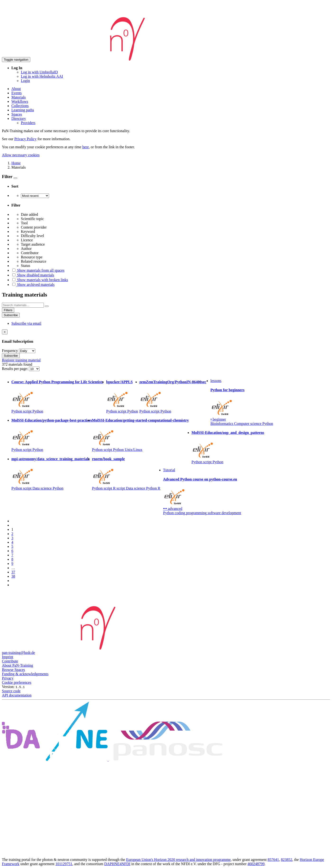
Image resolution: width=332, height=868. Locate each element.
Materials (18, 97)
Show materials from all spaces (38, 270)
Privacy (8, 678)
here (86, 147)
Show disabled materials (33, 275)
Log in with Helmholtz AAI (42, 76)
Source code (11, 691)
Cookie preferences (17, 682)
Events (17, 93)
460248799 (256, 864)
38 (13, 576)
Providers (28, 123)
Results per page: (15, 369)
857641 (273, 860)
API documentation (17, 695)
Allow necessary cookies (21, 155)
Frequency (10, 351)
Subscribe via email (26, 323)
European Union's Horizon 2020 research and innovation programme (178, 860)
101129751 (64, 864)
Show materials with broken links (40, 280)
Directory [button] (19, 119)
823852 (287, 860)
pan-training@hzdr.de (18, 653)
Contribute (10, 661)
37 (13, 572)
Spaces (17, 114)
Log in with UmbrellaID (39, 72)
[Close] (5, 332)
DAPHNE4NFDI (117, 864)
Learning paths (23, 110)
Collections (20, 106)
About (16, 89)
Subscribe (11, 315)
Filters (8, 310)
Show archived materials (33, 285)
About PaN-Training (17, 665)
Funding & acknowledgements (25, 674)
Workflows (20, 101)
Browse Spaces (13, 670)
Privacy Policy (25, 139)
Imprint (8, 657)
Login (25, 81)
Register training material (21, 360)
